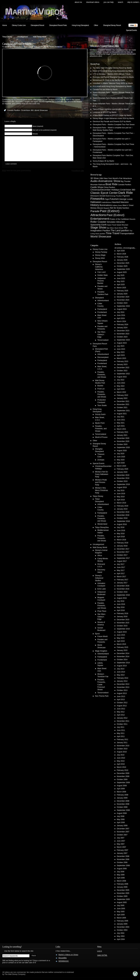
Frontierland (102, 312)
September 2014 (123, 663)
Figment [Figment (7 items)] (126, 196)
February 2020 (123, 469)
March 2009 (121, 792)
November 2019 (123, 478)
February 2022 (123, 395)
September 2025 (123, 269)
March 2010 (121, 767)
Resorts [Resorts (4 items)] (132, 219)
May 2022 (121, 386)
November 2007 (123, 832)
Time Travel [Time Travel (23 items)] (113, 233)
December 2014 (123, 653)
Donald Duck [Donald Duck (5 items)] (105, 196)
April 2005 (121, 915)
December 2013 (123, 684)
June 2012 (121, 709)
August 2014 (122, 666)
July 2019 (121, 491)
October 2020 (122, 444)
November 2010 (123, 746)
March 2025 (121, 288)
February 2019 (123, 506)
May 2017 (121, 570)
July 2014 (121, 669)
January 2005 (122, 924)
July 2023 (121, 346)
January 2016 (122, 617)
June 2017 (121, 567)
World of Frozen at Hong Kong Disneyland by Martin (113, 71)
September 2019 (123, 484)
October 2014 (122, 660)
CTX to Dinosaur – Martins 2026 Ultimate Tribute (112, 74)
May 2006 (121, 875)
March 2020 (121, 466)
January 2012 (122, 718)
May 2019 (121, 497)
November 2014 (123, 657)
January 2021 (122, 435)
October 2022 (122, 371)
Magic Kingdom (101, 651)
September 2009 (123, 783)
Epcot (31, 47)
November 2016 (123, 589)
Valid (102, 955)
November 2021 (123, 404)
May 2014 (121, 675)
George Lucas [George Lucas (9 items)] (126, 199)
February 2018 (123, 543)
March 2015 (121, 644)
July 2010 (121, 755)
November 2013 (123, 687)
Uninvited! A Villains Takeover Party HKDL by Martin (113, 83)
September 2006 (123, 866)
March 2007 (121, 847)
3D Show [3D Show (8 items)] (95, 178)
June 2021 (121, 420)
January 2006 (122, 887)
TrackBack (78, 175)
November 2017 (123, 552)
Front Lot (101, 389)
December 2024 (123, 297)
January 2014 (122, 681)
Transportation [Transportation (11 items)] (127, 233)
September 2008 (123, 810)
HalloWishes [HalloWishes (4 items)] (107, 202)
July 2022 (121, 380)
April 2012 (121, 715)
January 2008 (122, 826)
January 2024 (122, 328)
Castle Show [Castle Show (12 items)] (97, 187)
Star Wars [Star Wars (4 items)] (110, 228)
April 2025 (121, 285)
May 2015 (121, 638)
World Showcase (56, 47)
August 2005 (122, 902)
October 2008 (122, 807)
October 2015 (122, 626)
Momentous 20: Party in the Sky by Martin (109, 80)
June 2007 (121, 841)
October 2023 (122, 337)
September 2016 (123, 595)
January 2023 (122, 364)
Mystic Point (100, 423)
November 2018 (123, 515)
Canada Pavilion (13, 110)
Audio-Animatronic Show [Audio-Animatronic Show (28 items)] (105, 181)
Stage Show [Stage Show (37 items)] (98, 227)
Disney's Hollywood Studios (99, 578)
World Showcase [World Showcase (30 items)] (101, 236)
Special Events (131, 30)
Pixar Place (102, 611)
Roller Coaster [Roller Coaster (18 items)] (98, 222)
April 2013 (121, 700)
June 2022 (121, 383)
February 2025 (123, 291)
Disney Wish (100, 258)
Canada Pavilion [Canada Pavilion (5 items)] (125, 185)
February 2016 (123, 613)
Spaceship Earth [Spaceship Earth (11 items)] (99, 225)
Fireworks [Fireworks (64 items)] (97, 199)
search (120, 2)
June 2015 (121, 635)
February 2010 (123, 770)
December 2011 (123, 721)
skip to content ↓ (134, 2)
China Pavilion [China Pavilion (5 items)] (109, 187)
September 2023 (123, 340)
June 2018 (121, 530)
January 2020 (122, 472)
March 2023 (121, 358)
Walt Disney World (40, 37)
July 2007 (121, 838)
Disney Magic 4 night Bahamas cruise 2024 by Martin (113, 118)
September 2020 (123, 447)
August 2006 (122, 869)
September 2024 (123, 306)
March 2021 (121, 429)
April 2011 (121, 736)
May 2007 (121, 844)
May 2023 (121, 352)
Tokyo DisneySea (102, 527)
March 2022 (121, 392)
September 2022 (123, 374)
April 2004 (121, 939)
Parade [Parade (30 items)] (95, 211)
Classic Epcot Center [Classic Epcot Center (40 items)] (104, 193)
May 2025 (121, 281)
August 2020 (122, 451)
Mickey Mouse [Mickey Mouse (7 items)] (97, 208)
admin (7, 47)
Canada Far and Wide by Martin (17, 44)
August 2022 (122, 377)
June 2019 (121, 494)
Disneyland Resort (37, 25)
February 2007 (123, 850)
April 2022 (121, 389)
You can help (108, 2)
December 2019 (123, 475)
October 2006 (122, 862)
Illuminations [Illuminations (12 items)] (106, 205)
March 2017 (121, 577)
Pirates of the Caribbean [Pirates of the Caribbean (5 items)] (119, 219)
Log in (100, 951)
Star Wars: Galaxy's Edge (101, 334)
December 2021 (123, 401)
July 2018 (121, 527)
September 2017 (123, 558)
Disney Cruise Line (19, 25)
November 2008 (123, 804)
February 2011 (123, 740)
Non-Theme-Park (102, 696)
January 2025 (122, 294)
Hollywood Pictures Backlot (101, 281)
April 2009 (121, 789)
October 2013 (122, 690)
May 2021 (121, 423)
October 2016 (122, 592)
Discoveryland (103, 357)
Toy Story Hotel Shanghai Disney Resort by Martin (112, 68)
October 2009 (122, 779)
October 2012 (122, 703)
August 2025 (122, 272)
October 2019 (122, 481)
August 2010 (122, 752)
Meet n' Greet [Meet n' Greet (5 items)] (128, 205)
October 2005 (122, 896)
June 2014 (121, 672)
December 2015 (123, 620)
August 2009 (122, 786)
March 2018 (121, 540)
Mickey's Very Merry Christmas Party (101, 490)
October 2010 (122, 749)
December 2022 (123, 368)
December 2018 (123, 512)
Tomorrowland (103, 340)
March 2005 (121, 918)
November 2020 (123, 441)
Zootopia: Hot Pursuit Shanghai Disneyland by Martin (113, 77)
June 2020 (121, 457)
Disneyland (99, 298)
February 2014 (123, 678)
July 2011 (121, 727)
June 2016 (121, 604)
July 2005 (121, 905)
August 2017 (122, 561)
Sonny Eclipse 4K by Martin (103, 161)
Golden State (103, 275)
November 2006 (123, 859)
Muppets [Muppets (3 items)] (106, 208)
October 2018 (122, 518)
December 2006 (123, 856)
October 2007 (122, 835)
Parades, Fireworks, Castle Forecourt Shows (101, 685)
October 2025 (122, 266)
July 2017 (121, 564)
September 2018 (123, 521)
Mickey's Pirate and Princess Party (101, 482)
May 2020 (121, 460)
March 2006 (121, 881)
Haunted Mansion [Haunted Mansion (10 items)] (120, 202)
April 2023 (121, 355)
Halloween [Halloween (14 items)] (96, 202)
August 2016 (122, 598)
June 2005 (121, 909)
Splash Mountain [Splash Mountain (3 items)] (122, 225)
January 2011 (122, 743)
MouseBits (63, 958)
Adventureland (103, 301)
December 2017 (123, 549)
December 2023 (123, 331)
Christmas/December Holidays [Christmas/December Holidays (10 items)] (105, 190)
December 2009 (123, 773)
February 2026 (123, 257)
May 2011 (121, 733)
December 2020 (123, 438)
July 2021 (121, 417)
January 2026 (122, 260)
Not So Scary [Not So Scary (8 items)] (116, 208)
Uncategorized (22, 37)
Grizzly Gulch (100, 414)
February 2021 (123, 432)
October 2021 (122, 408)
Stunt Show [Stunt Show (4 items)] (119, 228)
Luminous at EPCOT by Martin (105, 112)
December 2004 (123, 927)
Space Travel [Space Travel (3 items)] (112, 225)
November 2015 (123, 623)
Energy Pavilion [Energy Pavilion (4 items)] (116, 196)
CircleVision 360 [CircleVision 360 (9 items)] (128, 190)
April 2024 (121, 318)
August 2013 (122, 693)
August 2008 (122, 813)
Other (96, 25)
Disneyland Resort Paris (58, 25)
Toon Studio (102, 405)
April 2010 (121, 764)
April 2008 (121, 822)
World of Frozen (101, 437)
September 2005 (123, 899)
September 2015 (123, 629)
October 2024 (122, 303)
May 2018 (121, 534)
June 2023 (121, 349)
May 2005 (121, 912)
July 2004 (121, 933)
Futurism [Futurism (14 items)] (114, 199)
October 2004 (122, 930)
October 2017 (122, 555)
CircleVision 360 (27, 110)
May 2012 (121, 712)
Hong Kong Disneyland (80, 25)
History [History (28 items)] (95, 205)
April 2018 (121, 537)
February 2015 (123, 647)
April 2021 (121, 426)
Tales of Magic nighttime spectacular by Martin (111, 109)
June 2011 (121, 730)
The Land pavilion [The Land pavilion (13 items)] (120, 230)
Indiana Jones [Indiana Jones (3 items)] (117, 205)
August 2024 (122, 309)
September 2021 (123, 411)
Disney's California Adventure (99, 267)
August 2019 (122, 487)
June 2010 (121, 758)
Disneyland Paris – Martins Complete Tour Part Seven (114, 125)
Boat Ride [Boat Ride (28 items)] (112, 184)
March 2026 (121, 254)
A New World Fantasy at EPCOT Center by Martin (112, 115)
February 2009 (123, 795)
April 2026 (121, 251)
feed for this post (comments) (16, 175)
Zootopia (101, 460)
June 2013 (121, 696)
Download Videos (93, 2)
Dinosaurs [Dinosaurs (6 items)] (95, 196)
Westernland (102, 524)
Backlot (100, 386)
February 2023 (123, 361)
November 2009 (123, 776)
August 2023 (122, 343)
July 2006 (121, 872)
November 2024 (123, 300)
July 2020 (121, 454)
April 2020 (121, 463)
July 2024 (121, 312)
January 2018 (122, 546)
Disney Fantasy (101, 252)
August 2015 (122, 632)
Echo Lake (102, 589)
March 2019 (121, 503)
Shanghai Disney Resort (112, 25)
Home (5, 25)
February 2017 (123, 580)
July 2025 (121, 275)
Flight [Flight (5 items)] (107, 199)
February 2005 (123, 921)
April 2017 (121, 574)
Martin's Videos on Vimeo (68, 955)
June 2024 (121, 315)
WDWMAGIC (64, 961)
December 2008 (123, 801)
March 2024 (121, 321)
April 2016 (121, 610)
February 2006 (123, 884)
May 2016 (121, 607)
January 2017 (122, 583)
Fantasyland (102, 309)
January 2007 (122, 853)
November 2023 (123, 334)
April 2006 (121, 878)
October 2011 (122, 724)
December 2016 (123, 586)
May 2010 (121, 761)
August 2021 (122, 414)
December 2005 (123, 890)
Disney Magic (100, 255)
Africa (100, 556)
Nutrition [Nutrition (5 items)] (126, 208)
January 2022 (122, 398)
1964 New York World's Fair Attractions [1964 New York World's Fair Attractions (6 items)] (116, 178)
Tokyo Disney (7, 37)
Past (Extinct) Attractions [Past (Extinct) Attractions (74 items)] (105, 213)
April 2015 (121, 641)
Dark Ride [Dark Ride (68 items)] (125, 193)
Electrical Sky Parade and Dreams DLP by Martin (112, 121)
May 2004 (121, 936)
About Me (78, 2)
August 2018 (122, 524)
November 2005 (123, 893)
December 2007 (123, 829)
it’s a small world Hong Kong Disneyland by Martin (112, 86)
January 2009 (122, 798)
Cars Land (101, 272)
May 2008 (121, 819)
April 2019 (121, 500)
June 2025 (121, 278)
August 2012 (122, 706)
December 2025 (123, 263)
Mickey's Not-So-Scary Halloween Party (102, 474)
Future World (102, 636)
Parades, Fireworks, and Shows (102, 375)
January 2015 (122, 650)
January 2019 (122, 509)
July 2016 (121, 601)
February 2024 (123, 325)
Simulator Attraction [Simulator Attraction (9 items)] (116, 222)
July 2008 (121, 816)
